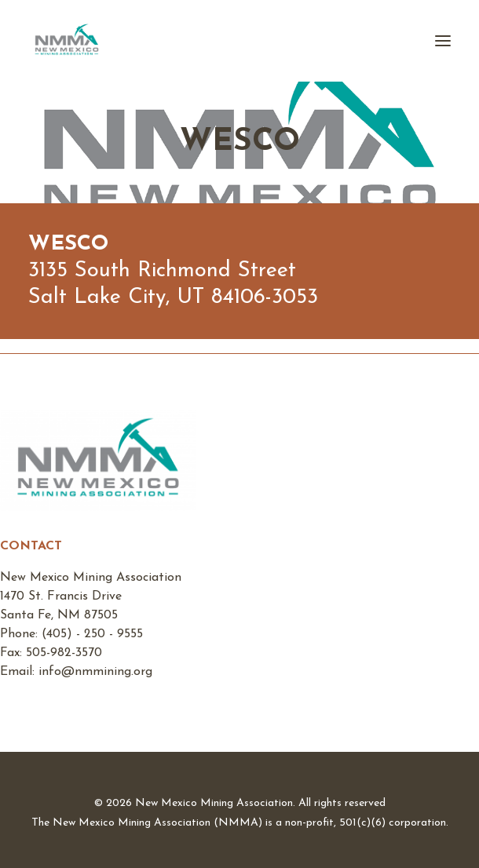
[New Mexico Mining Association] (67, 41)
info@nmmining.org (95, 672)
